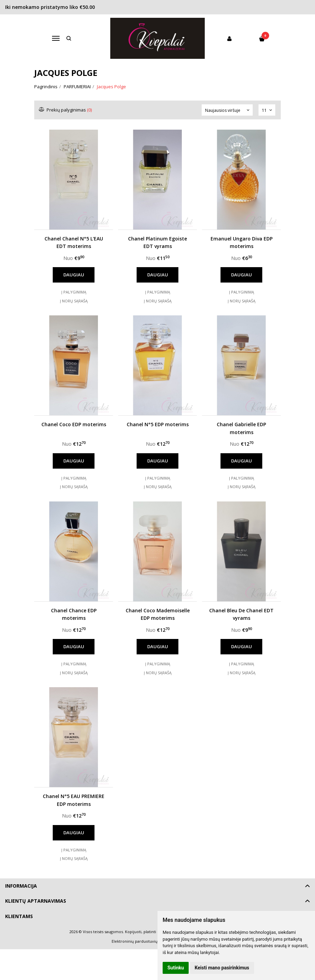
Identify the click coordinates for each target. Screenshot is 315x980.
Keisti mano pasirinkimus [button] (222, 968)
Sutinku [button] (176, 968)
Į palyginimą (74, 292)
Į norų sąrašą (74, 301)
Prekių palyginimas (66, 110)
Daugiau (74, 275)
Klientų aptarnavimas (36, 901)
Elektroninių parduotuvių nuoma (142, 941)
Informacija (21, 886)
